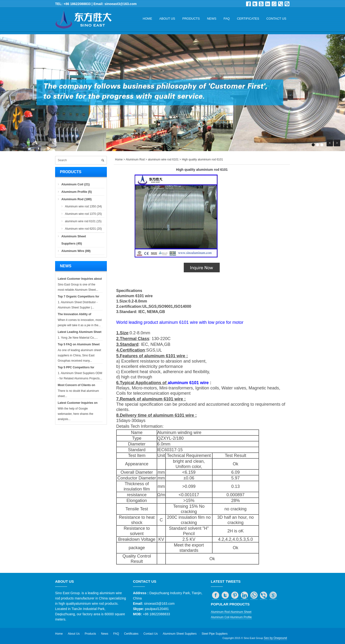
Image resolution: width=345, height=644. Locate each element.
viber (281, 4)
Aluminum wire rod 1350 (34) (83, 206)
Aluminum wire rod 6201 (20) (83, 229)
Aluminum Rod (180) (76, 199)
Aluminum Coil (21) (75, 184)
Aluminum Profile (241, 617)
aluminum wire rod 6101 (163, 160)
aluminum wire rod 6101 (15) (83, 221)
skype (287, 4)
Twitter (255, 4)
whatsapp (274, 4)
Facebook (248, 4)
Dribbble (261, 4)
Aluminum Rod (135, 160)
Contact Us (276, 19)
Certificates (248, 19)
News (212, 19)
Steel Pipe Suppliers (215, 634)
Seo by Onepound (275, 638)
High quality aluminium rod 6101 (202, 160)
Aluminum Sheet (241, 612)
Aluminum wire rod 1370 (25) (83, 214)
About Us (167, 19)
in (268, 4)
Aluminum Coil (220, 617)
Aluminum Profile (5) (77, 192)
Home (147, 19)
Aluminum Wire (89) (76, 251)
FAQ (227, 19)
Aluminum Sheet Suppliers (180, 634)
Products (191, 19)
